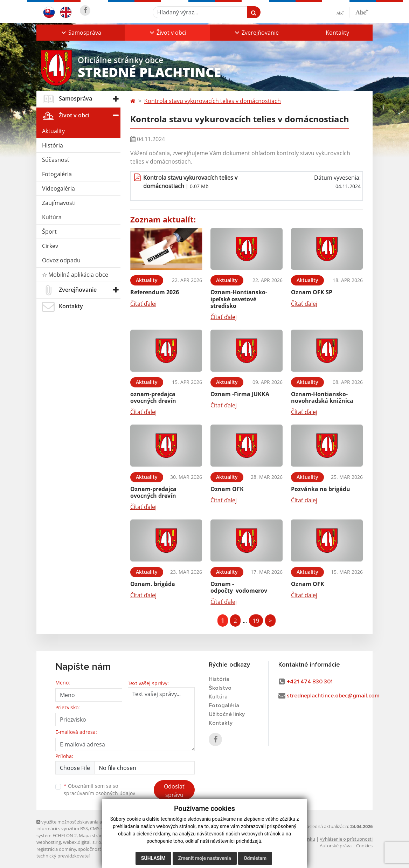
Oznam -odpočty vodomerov (239, 587)
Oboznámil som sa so (99, 790)
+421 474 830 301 (310, 682)
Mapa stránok (93, 835)
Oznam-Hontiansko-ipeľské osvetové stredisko (239, 299)
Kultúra (52, 217)
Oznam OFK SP (312, 292)
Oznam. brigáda (153, 584)
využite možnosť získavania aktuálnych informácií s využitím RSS (79, 825)
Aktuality (53, 131)
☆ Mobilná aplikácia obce (75, 275)
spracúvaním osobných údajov (99, 793)
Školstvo (220, 688)
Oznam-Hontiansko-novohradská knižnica (322, 397)
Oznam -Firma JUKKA (240, 394)
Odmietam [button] (255, 858)
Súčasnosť (56, 160)
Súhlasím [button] (153, 858)
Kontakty (337, 33)
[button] (81, 33)
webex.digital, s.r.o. (83, 842)
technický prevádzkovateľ (63, 856)
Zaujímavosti (59, 203)
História (53, 145)
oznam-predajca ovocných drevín (153, 397)
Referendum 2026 (155, 292)
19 (256, 621)
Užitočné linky (227, 714)
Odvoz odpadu (61, 260)
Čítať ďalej (143, 304)
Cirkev (50, 246)
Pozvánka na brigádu (321, 489)
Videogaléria (58, 188)
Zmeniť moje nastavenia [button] (205, 858)
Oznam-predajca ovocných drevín (153, 492)
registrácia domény (56, 849)
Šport (49, 232)
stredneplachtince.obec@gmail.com (333, 696)
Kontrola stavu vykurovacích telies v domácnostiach (213, 101)
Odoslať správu (174, 791)
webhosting (49, 842)
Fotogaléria (57, 174)
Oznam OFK (227, 489)
